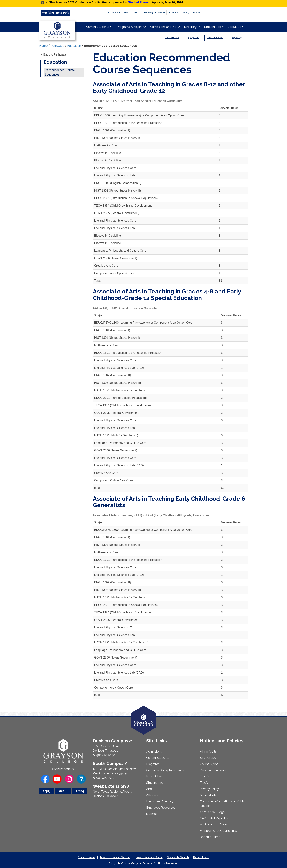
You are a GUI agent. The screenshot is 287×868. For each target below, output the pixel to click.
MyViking (48, 13)
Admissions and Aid (163, 27)
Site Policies (208, 758)
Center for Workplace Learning (167, 770)
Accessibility (208, 795)
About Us (235, 27)
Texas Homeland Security (115, 857)
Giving (80, 791)
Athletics (173, 12)
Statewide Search (178, 857)
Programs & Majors (130, 27)
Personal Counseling (214, 770)
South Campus (110, 763)
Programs (153, 764)
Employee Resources (161, 808)
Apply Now (194, 38)
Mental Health (172, 38)
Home (43, 46)
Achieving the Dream (214, 824)
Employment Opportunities (218, 831)
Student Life (213, 27)
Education (74, 46)
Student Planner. (139, 2)
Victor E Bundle (215, 38)
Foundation (114, 12)
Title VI (205, 783)
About (150, 789)
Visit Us (63, 791)
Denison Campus (112, 741)
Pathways (57, 46)
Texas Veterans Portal (149, 857)
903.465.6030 (106, 755)
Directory (190, 27)
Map (127, 12)
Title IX (205, 776)
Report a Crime (210, 837)
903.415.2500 (105, 778)
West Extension (111, 786)
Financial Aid (155, 776)
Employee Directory (160, 801)
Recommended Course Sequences (110, 46)
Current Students (98, 27)
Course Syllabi (209, 764)
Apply (46, 791)
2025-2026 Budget (213, 812)
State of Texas (87, 857)
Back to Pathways (53, 55)
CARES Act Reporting (215, 818)
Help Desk (63, 13)
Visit (135, 12)
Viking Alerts (208, 752)
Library (185, 12)
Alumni (197, 12)
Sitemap (152, 814)
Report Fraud (201, 857)
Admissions (154, 752)
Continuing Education (153, 12)
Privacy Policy (209, 789)
